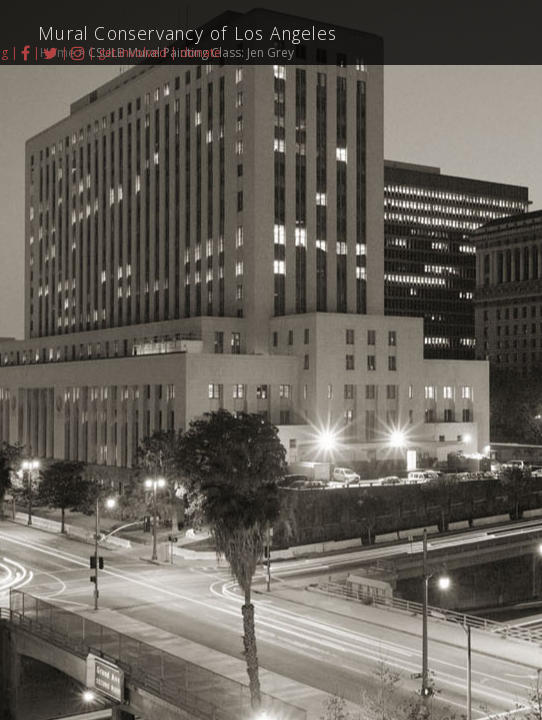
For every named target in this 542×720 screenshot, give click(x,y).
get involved (132, 52)
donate (200, 52)
